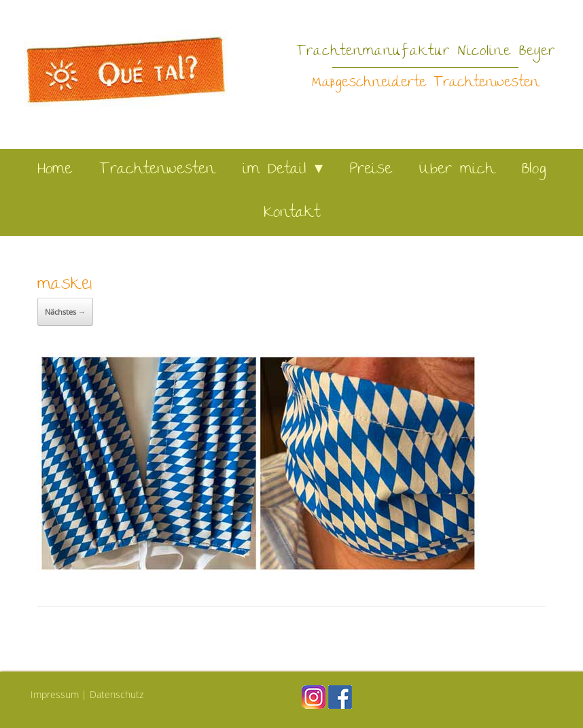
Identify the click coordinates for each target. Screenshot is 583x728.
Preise (371, 170)
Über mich (457, 170)
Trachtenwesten (157, 170)
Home (55, 170)
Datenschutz (117, 694)
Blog (534, 170)
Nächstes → (65, 312)
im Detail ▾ (283, 170)
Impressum (55, 694)
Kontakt (292, 214)
